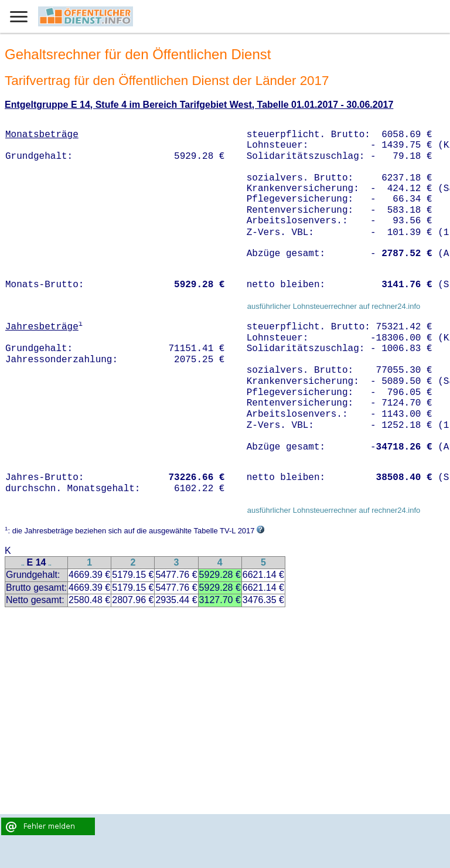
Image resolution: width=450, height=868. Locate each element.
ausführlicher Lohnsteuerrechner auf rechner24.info (334, 306)
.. (23, 564)
